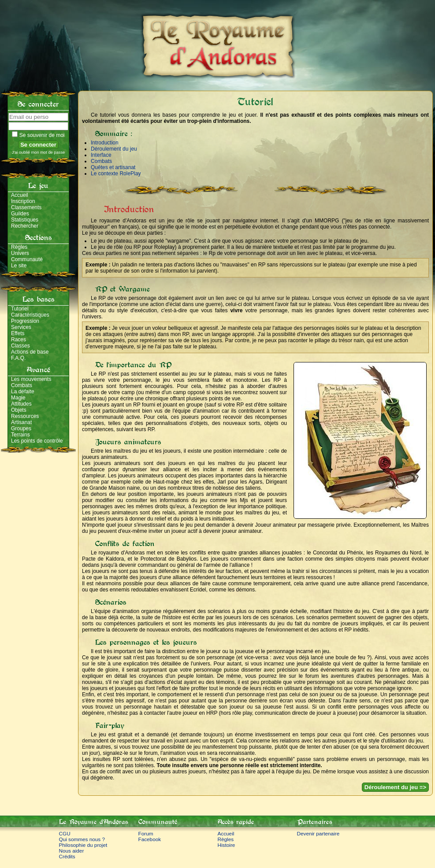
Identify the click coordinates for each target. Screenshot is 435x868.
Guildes (20, 214)
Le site (19, 266)
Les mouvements (31, 379)
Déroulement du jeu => (395, 787)
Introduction (105, 143)
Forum (146, 833)
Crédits (67, 856)
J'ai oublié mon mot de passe (39, 152)
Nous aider (72, 851)
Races (19, 340)
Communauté (27, 259)
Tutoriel (20, 309)
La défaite (23, 392)
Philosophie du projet (83, 845)
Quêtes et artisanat (113, 167)
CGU (65, 833)
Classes (20, 346)
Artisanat (21, 422)
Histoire (227, 845)
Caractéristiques (30, 315)
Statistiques (25, 220)
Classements (26, 207)
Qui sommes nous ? (82, 839)
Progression (25, 321)
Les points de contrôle (37, 441)
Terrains (20, 435)
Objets (19, 410)
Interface (101, 155)
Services (21, 327)
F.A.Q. (18, 358)
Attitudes (21, 404)
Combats (22, 385)
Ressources (25, 416)
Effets (18, 333)
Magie (18, 398)
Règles (19, 247)
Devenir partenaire (318, 833)
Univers (20, 253)
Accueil (20, 195)
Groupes (21, 428)
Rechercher (25, 226)
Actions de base (30, 352)
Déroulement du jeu (114, 149)
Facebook (150, 839)
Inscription (23, 201)
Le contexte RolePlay (116, 174)
